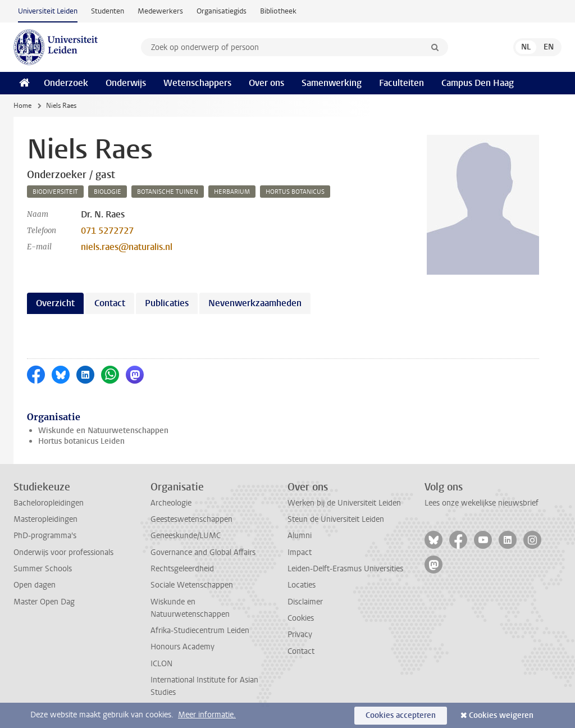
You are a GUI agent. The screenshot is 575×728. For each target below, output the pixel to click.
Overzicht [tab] (55, 303)
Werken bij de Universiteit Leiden (344, 503)
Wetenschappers (197, 83)
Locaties (302, 585)
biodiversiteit (55, 192)
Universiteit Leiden (48, 11)
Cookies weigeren (501, 715)
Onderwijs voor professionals (63, 552)
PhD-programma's (45, 536)
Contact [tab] (110, 303)
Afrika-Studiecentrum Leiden (200, 631)
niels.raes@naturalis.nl (127, 247)
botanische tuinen (168, 192)
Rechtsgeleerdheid (182, 569)
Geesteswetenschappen (191, 519)
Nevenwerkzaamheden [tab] (255, 303)
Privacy (300, 634)
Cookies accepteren (401, 715)
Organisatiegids (222, 11)
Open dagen (35, 585)
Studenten (108, 11)
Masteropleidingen (45, 519)
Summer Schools (43, 569)
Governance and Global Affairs (203, 552)
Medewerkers (160, 11)
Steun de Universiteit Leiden (336, 519)
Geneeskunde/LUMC (186, 536)
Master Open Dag (44, 602)
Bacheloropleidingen (49, 503)
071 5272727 (107, 231)
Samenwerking (332, 83)
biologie (108, 192)
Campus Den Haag (478, 83)
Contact (301, 651)
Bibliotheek (278, 11)
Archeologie (171, 503)
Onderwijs (126, 83)
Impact (300, 552)
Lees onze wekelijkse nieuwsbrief (482, 503)
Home (22, 106)
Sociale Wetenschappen (192, 585)
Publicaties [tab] (167, 303)
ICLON (161, 664)
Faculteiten (401, 83)
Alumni (300, 536)
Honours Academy (182, 647)
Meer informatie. (207, 715)
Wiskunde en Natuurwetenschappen (103, 431)
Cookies (301, 618)
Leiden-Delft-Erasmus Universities (345, 569)
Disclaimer (305, 602)
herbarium (232, 192)
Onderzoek (66, 83)
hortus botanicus (295, 192)
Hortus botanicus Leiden (81, 441)
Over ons (266, 83)
